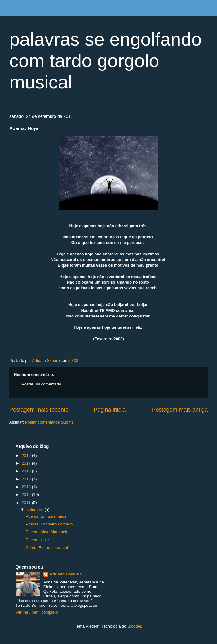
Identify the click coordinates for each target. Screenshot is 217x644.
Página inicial (110, 410)
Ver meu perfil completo (37, 612)
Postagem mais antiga (180, 410)
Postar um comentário (41, 384)
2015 (27, 479)
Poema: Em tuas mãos (46, 516)
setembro (36, 509)
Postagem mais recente (39, 410)
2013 (27, 487)
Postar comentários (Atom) (49, 422)
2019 (27, 455)
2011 (27, 503)
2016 (27, 471)
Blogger (134, 626)
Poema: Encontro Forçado (49, 524)
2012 (27, 495)
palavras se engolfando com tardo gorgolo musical (105, 61)
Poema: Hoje (37, 540)
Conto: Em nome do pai (47, 548)
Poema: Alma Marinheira (47, 532)
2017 (27, 463)
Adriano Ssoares (47, 360)
